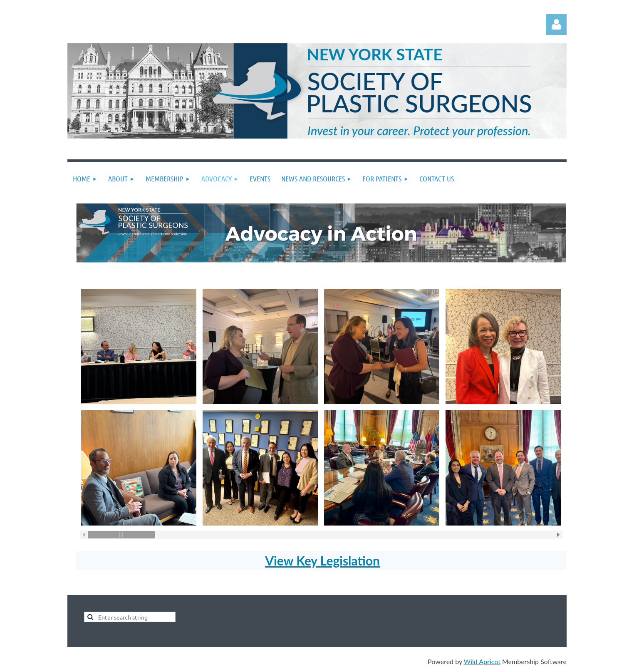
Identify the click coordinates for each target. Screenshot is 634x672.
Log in (556, 25)
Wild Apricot (482, 661)
